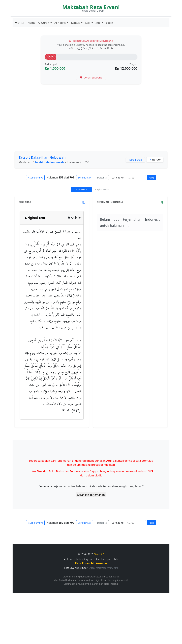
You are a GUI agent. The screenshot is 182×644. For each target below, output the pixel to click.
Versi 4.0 (99, 554)
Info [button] (98, 23)
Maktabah (25, 162)
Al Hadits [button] (60, 23)
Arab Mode (81, 189)
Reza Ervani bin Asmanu (91, 563)
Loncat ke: (118, 177)
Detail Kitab (136, 160)
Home (32, 23)
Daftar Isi (102, 178)
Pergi (151, 178)
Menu (19, 23)
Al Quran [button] (44, 23)
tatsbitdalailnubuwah (49, 162)
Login (109, 23)
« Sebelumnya (35, 178)
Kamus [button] (76, 23)
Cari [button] (88, 23)
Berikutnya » (85, 178)
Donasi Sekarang (91, 78)
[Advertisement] (91, 124)
